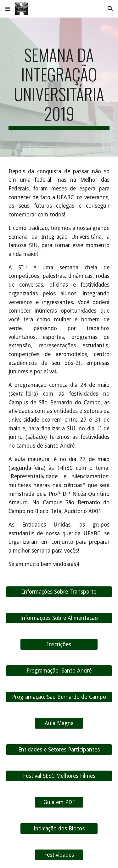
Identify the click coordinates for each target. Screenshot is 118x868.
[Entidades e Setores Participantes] (59, 750)
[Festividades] (59, 855)
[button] (8, 9)
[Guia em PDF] (59, 802)
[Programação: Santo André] (59, 671)
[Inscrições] (59, 645)
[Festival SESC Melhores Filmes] (59, 776)
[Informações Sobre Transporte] (59, 592)
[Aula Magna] (59, 723)
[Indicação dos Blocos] (59, 829)
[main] (59, 87)
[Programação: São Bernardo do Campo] (59, 697)
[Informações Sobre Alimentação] (59, 618)
